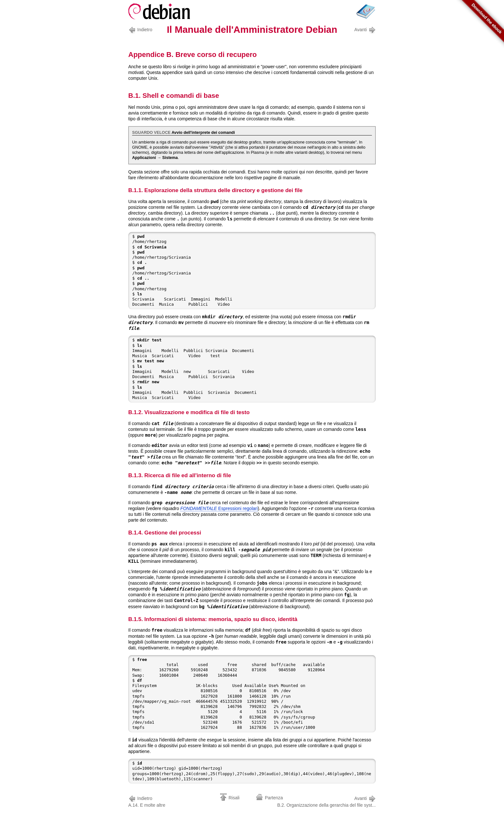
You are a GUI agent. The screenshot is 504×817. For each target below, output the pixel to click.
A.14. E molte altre (147, 801)
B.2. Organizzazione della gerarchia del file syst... (326, 801)
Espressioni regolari (219, 508)
